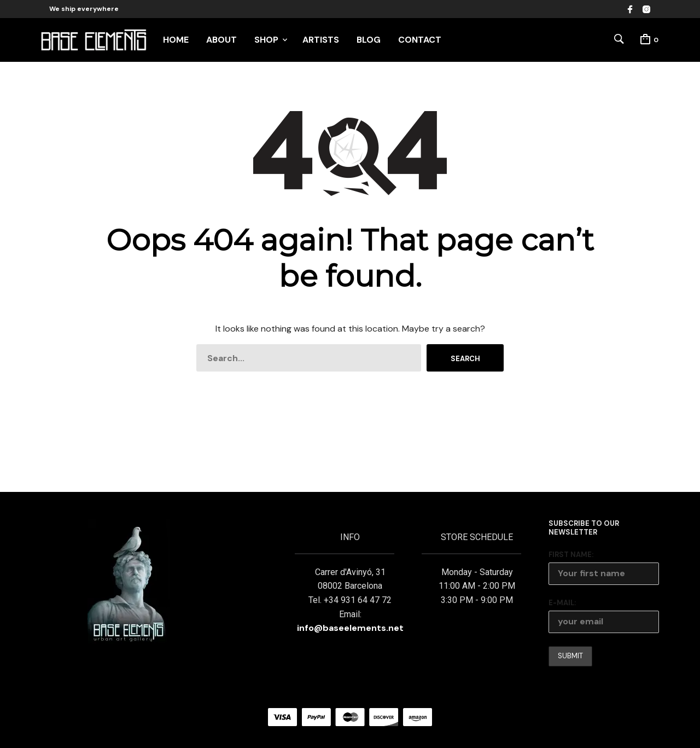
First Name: (571, 555)
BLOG (369, 40)
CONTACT (420, 40)
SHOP (266, 40)
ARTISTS (321, 40)
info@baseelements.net (350, 628)
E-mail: (562, 603)
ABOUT (221, 40)
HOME (176, 40)
